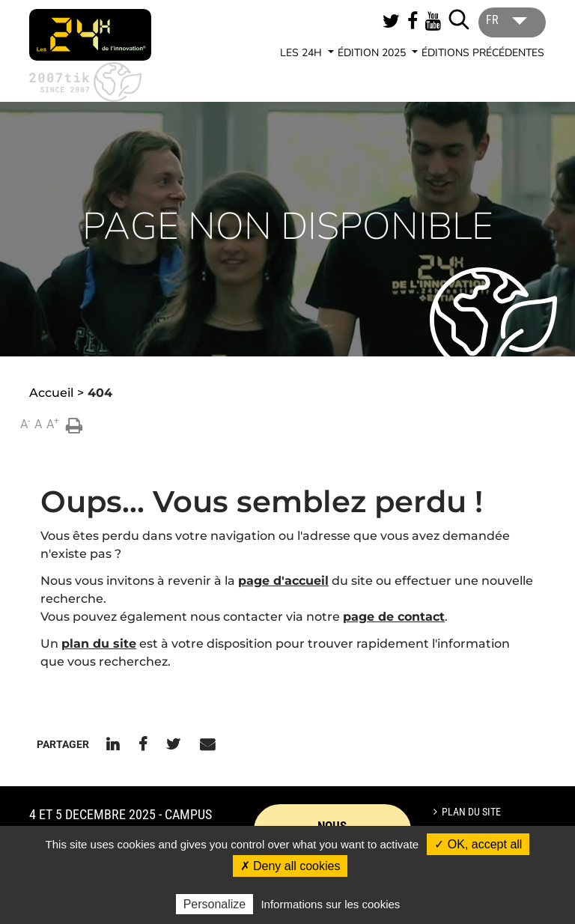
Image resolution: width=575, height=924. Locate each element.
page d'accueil (283, 581)
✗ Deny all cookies (290, 866)
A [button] (25, 423)
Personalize (215, 904)
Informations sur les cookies (330, 904)
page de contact (394, 617)
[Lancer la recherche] (459, 19)
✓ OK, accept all (478, 844)
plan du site (99, 644)
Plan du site (471, 812)
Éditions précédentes (483, 53)
